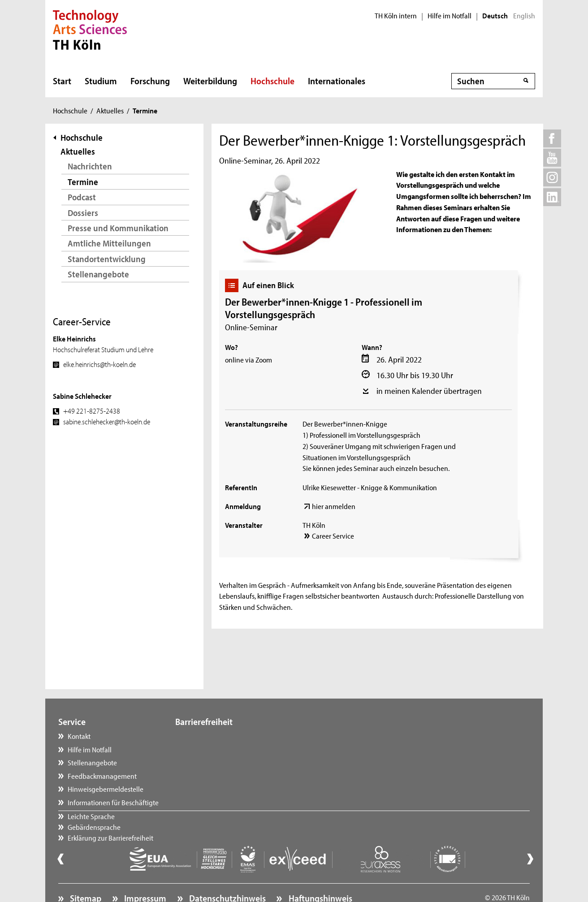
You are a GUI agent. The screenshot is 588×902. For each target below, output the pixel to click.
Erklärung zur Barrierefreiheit (227, 762)
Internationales (337, 81)
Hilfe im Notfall (450, 16)
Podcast (82, 197)
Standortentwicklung (107, 259)
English (524, 16)
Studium (101, 81)
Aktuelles (110, 110)
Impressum (144, 873)
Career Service (333, 535)
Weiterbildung (210, 81)
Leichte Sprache (208, 736)
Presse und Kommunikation (118, 228)
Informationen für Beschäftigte (113, 802)
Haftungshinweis (320, 873)
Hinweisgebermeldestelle (106, 789)
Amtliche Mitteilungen (109, 243)
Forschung (150, 81)
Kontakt (79, 736)
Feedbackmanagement (102, 776)
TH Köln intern (396, 16)
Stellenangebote (98, 274)
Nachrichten (90, 166)
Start (62, 81)
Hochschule (272, 81)
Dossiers (83, 213)
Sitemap (85, 873)
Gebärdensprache (211, 749)
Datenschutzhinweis (227, 873)
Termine (83, 182)
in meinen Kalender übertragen (429, 391)
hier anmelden (334, 506)
